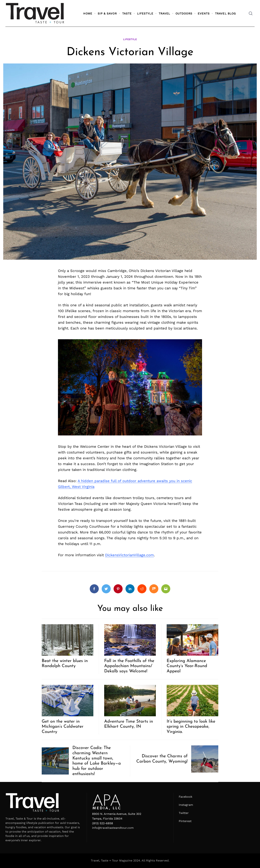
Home (88, 14)
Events (204, 14)
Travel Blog (225, 14)
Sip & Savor (107, 14)
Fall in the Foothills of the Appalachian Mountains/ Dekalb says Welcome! (129, 666)
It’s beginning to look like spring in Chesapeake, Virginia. (191, 727)
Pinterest (185, 821)
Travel (164, 14)
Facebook (186, 797)
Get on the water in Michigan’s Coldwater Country (63, 727)
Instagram (186, 805)
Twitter (184, 813)
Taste (127, 14)
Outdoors (184, 14)
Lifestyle (145, 14)
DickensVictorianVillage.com (129, 555)
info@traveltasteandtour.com (113, 828)
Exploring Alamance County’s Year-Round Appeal (187, 666)
